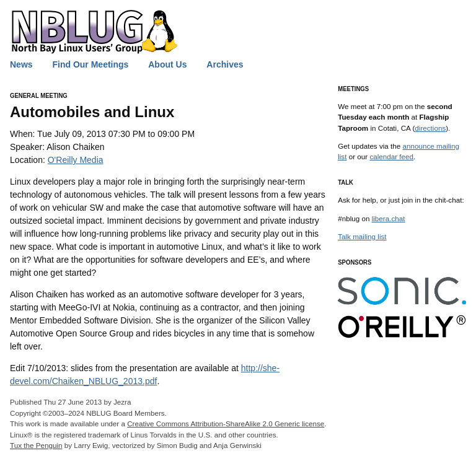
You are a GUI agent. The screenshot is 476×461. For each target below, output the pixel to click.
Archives (225, 64)
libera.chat (389, 218)
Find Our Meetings (90, 64)
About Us (167, 64)
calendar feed (391, 156)
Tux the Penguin (36, 445)
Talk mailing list (362, 236)
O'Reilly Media (76, 160)
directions (430, 128)
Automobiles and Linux (92, 112)
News (21, 64)
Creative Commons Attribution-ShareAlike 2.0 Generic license (226, 424)
